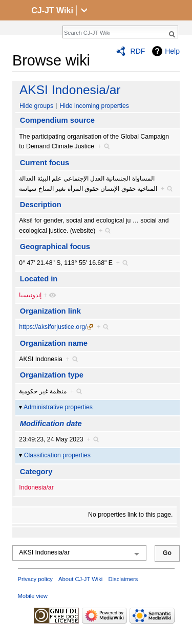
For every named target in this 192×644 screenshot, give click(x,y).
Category (36, 472)
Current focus (45, 163)
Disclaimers (123, 579)
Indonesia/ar (36, 487)
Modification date (51, 424)
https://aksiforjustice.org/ (53, 327)
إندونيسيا (30, 295)
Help (172, 51)
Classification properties (57, 455)
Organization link (50, 311)
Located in (39, 279)
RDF (138, 51)
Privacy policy (35, 579)
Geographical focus (55, 247)
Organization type (52, 375)
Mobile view (33, 596)
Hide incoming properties (94, 106)
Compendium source (57, 120)
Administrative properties (58, 407)
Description (41, 205)
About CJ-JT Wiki (80, 579)
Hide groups (36, 106)
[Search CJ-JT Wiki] (115, 33)
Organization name (54, 343)
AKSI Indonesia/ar (70, 90)
